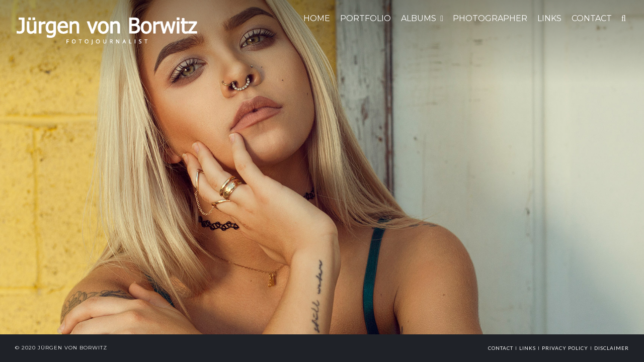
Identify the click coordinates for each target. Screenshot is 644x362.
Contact (501, 348)
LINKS (549, 18)
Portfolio (366, 18)
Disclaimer (612, 348)
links (528, 348)
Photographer (490, 18)
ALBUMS (419, 18)
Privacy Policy (565, 348)
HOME (317, 18)
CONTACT (592, 18)
